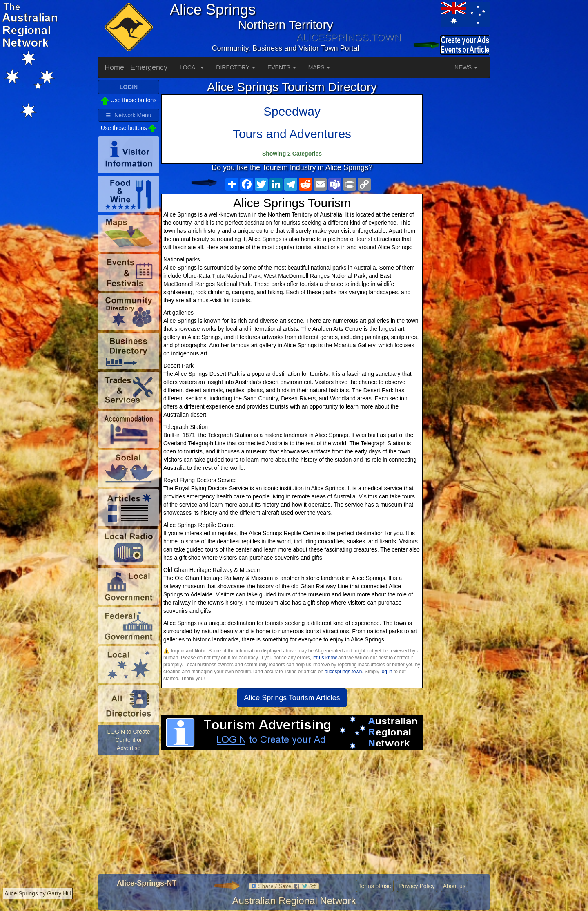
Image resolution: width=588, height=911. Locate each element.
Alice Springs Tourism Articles (292, 698)
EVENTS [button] (282, 67)
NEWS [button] (466, 67)
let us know (324, 658)
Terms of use (375, 886)
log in (386, 672)
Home (114, 67)
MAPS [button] (319, 67)
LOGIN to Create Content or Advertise (128, 740)
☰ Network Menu (128, 115)
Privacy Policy (417, 886)
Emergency (149, 67)
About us (454, 886)
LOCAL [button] (192, 67)
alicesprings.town (343, 672)
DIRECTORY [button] (236, 67)
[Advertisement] (292, 815)
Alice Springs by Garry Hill (38, 893)
